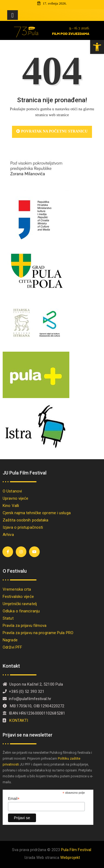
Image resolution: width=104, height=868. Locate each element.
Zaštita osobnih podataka (25, 520)
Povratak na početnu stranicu (52, 131)
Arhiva (8, 535)
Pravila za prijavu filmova (25, 626)
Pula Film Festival (76, 850)
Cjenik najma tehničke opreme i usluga (37, 513)
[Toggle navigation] (13, 15)
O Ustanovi (12, 491)
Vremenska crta (17, 589)
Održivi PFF (12, 647)
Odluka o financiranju (21, 611)
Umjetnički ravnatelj (20, 604)
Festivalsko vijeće (18, 597)
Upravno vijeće (15, 498)
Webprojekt (70, 858)
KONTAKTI (19, 720)
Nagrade (10, 640)
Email (14, 799)
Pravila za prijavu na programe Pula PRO (38, 633)
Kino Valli (11, 506)
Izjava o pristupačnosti (23, 527)
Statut (8, 618)
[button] (97, 47)
